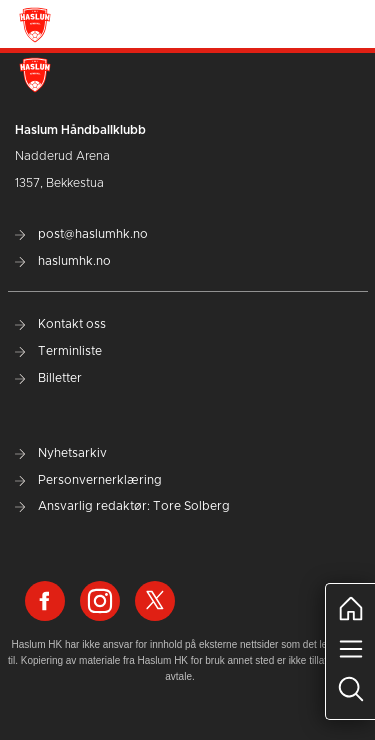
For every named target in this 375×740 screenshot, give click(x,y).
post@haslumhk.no (81, 234)
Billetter (48, 378)
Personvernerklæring (88, 480)
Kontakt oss (60, 324)
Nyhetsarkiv (61, 453)
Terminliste (58, 351)
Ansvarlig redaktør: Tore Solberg (122, 506)
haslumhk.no (63, 261)
